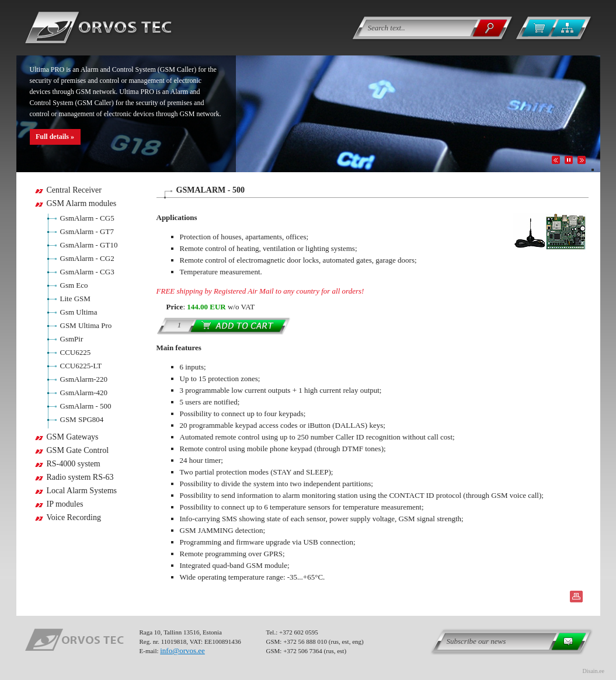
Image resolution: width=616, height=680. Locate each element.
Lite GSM (75, 299)
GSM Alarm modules (82, 203)
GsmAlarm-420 (84, 393)
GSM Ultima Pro (86, 325)
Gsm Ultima (79, 312)
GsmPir (72, 339)
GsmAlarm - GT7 (87, 231)
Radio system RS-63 (80, 477)
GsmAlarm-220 (84, 379)
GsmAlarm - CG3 (87, 272)
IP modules (65, 504)
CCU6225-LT (81, 366)
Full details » (55, 137)
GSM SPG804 (82, 419)
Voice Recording (74, 517)
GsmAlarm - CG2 (87, 258)
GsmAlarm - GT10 (89, 245)
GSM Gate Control (78, 450)
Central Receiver (74, 190)
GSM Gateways (73, 437)
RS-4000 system (74, 464)
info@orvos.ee (182, 651)
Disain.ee (594, 671)
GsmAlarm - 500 (86, 406)
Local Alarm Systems (82, 491)
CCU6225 (76, 352)
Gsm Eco (74, 285)
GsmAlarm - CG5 (87, 218)
